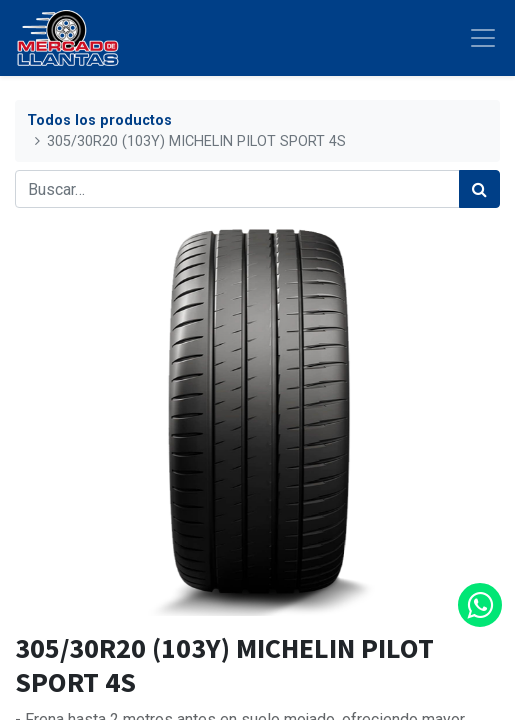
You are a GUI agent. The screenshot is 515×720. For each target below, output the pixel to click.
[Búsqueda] (479, 189)
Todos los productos (99, 120)
